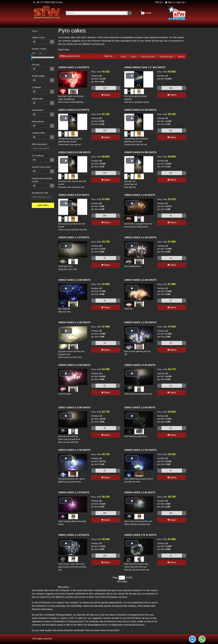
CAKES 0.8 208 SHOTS (140, 152)
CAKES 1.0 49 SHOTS (140, 365)
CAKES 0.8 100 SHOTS (140, 110)
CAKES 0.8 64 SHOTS (74, 195)
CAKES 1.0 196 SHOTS (74, 408)
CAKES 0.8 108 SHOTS (74, 152)
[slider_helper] (37, 53)
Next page (122, 581)
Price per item (148, 56)
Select (106, 95)
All (34, 42)
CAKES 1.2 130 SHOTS (140, 450)
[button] (66, 76)
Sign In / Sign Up (175, 2)
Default (181, 56)
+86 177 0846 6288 (44, 2)
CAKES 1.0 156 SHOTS (74, 365)
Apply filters (43, 205)
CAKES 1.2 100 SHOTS (140, 237)
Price (124, 56)
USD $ (158, 2)
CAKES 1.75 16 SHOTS (140, 535)
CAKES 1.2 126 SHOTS (140, 322)
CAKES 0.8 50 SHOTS (74, 110)
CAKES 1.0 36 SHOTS (140, 492)
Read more (64, 50)
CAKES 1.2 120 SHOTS (74, 450)
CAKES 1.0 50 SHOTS (140, 408)
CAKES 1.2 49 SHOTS (74, 67)
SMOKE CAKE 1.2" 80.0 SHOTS (145, 67)
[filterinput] (43, 149)
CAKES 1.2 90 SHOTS (140, 195)
